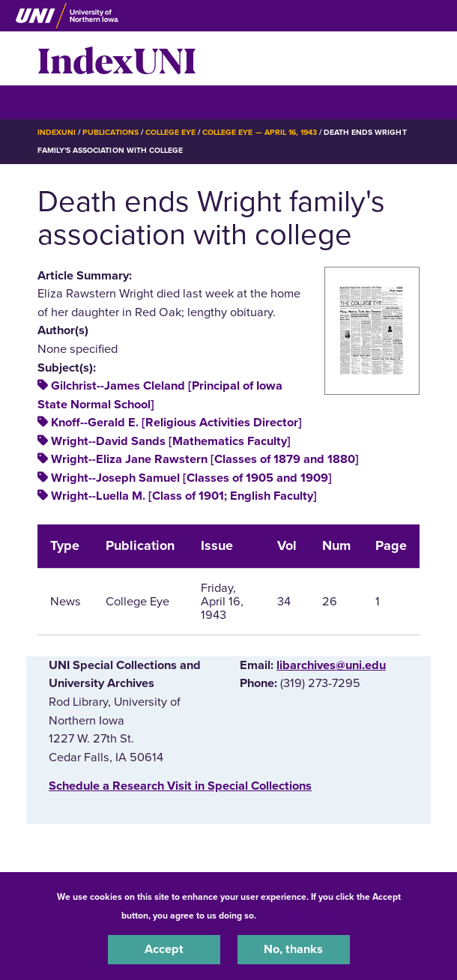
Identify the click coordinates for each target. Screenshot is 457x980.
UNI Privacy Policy (298, 916)
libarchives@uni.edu (331, 665)
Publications (110, 132)
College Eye (170, 132)
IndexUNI (117, 58)
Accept (164, 949)
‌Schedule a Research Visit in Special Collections (180, 786)
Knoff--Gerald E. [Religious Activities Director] (176, 423)
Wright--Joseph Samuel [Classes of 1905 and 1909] (191, 478)
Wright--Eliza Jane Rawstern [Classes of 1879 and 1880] (205, 459)
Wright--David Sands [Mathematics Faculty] (171, 441)
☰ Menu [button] (64, 102)
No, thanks (293, 949)
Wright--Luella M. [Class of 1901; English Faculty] (184, 496)
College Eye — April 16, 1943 (260, 132)
